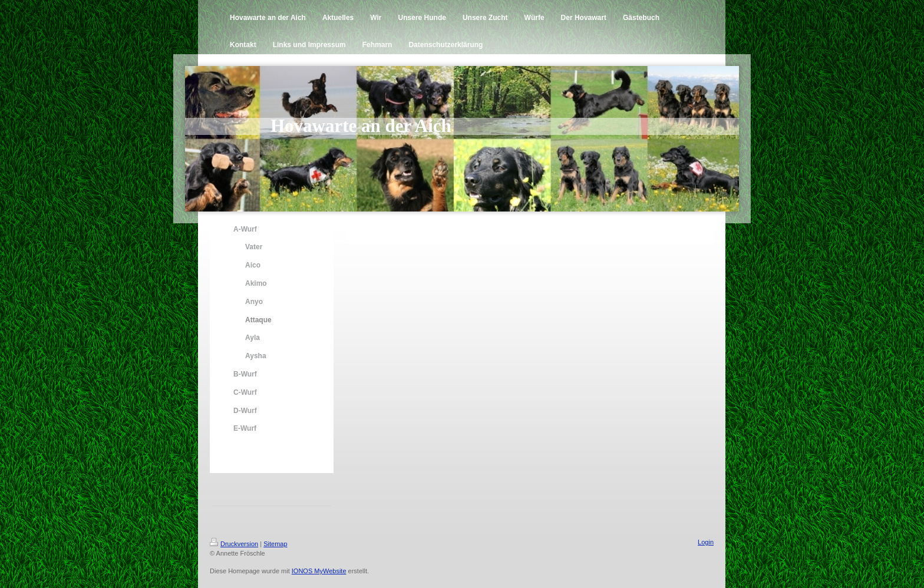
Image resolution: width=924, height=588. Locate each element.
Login (706, 542)
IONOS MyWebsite (319, 571)
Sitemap (275, 544)
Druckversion (234, 544)
